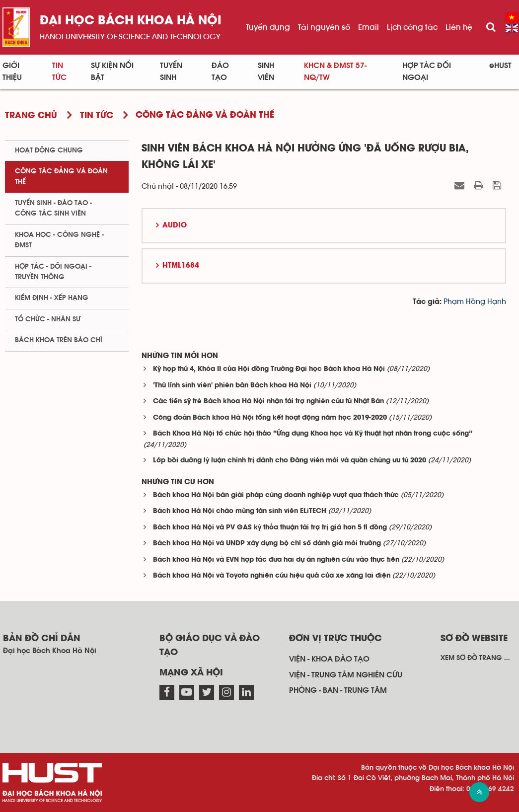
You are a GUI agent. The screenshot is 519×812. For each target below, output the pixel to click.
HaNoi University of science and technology (130, 37)
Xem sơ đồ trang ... (475, 658)
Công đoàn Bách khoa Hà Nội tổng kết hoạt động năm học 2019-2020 (270, 418)
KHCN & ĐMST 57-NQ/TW (335, 72)
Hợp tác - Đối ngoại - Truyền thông (53, 272)
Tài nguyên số (324, 27)
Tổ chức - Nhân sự (48, 319)
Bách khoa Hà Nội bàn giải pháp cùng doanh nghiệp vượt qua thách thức (276, 495)
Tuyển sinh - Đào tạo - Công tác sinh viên (53, 208)
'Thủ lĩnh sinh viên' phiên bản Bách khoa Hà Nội (232, 386)
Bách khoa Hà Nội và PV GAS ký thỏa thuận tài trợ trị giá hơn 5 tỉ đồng (270, 528)
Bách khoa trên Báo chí (59, 340)
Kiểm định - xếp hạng (52, 298)
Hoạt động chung (49, 150)
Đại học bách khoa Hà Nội (131, 21)
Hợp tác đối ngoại (427, 72)
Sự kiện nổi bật (112, 72)
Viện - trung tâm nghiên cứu (346, 675)
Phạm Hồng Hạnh (475, 302)
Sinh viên (266, 72)
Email (369, 27)
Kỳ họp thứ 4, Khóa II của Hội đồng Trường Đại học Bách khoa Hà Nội (269, 369)
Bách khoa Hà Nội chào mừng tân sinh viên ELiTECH (240, 511)
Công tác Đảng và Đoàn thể (61, 177)
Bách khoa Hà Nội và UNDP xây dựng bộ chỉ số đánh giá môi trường (267, 544)
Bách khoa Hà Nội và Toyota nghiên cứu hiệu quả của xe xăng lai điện (272, 576)
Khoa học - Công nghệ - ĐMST (59, 240)
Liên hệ (459, 27)
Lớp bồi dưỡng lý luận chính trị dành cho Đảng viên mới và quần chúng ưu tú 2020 (290, 461)
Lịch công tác (412, 27)
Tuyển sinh (171, 72)
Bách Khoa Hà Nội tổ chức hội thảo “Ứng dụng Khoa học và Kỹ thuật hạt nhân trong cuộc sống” (313, 434)
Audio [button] (175, 225)
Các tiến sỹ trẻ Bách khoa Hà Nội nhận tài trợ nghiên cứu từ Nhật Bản (268, 402)
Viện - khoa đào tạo (329, 659)
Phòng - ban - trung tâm (338, 690)
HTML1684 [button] (181, 266)
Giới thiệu (12, 72)
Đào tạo (220, 72)
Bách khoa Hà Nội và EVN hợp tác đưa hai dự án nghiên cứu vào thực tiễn (276, 560)
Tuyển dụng (268, 27)
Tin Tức (59, 72)
